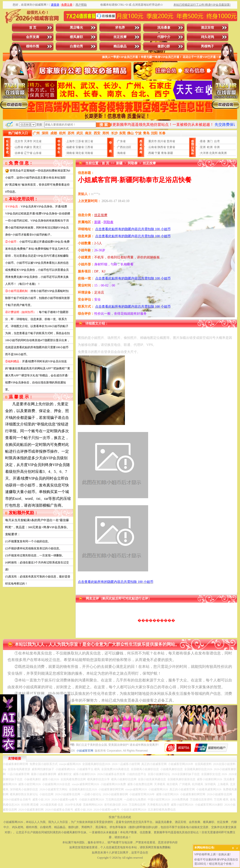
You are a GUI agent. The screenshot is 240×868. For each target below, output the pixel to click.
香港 (203, 141)
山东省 (37, 153)
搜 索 (104, 125)
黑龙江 (37, 147)
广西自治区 (124, 147)
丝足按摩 (120, 37)
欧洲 (210, 147)
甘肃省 (171, 147)
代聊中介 (164, 37)
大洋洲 (204, 153)
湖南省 (71, 153)
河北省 (37, 141)
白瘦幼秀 (76, 46)
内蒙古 (28, 147)
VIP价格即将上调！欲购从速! (212, 854)
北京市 (19, 141)
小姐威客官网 (85, 751)
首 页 (33, 28)
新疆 (170, 153)
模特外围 (33, 46)
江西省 (89, 147)
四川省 (162, 141)
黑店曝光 (76, 28)
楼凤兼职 (76, 37)
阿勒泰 (133, 163)
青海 (164, 153)
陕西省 (162, 147)
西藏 (151, 153)
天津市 (28, 141)
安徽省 (80, 147)
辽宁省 (28, 153)
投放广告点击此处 (120, 817)
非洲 (217, 147)
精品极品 (120, 46)
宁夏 (157, 153)
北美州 (213, 153)
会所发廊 (33, 37)
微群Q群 (164, 46)
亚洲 (203, 147)
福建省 (71, 147)
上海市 (71, 141)
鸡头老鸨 (207, 37)
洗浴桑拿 (164, 28)
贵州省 (171, 141)
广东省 (121, 141)
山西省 (19, 147)
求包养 (120, 28)
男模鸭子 (207, 46)
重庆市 (153, 141)
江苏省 (80, 141)
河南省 (89, 153)
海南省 (121, 153)
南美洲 (222, 153)
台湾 (217, 141)
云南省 (153, 147)
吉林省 (19, 153)
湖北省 (80, 153)
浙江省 (89, 141)
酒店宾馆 (207, 28)
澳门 (210, 141)
